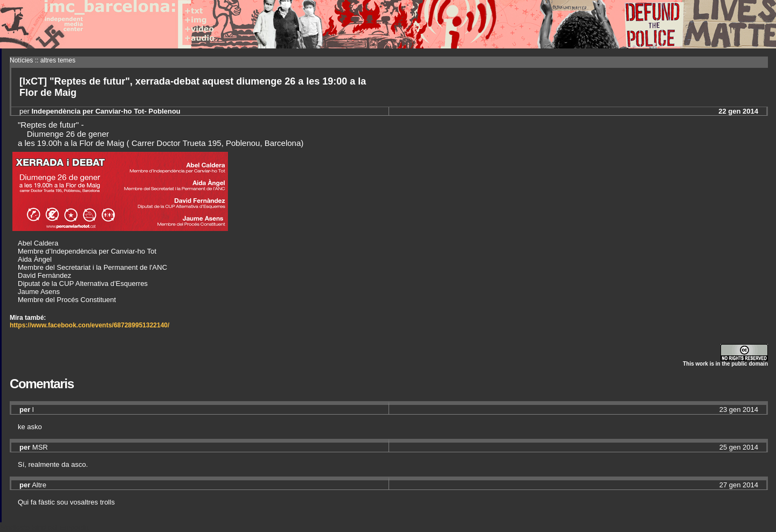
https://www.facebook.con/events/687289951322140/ (89, 325)
